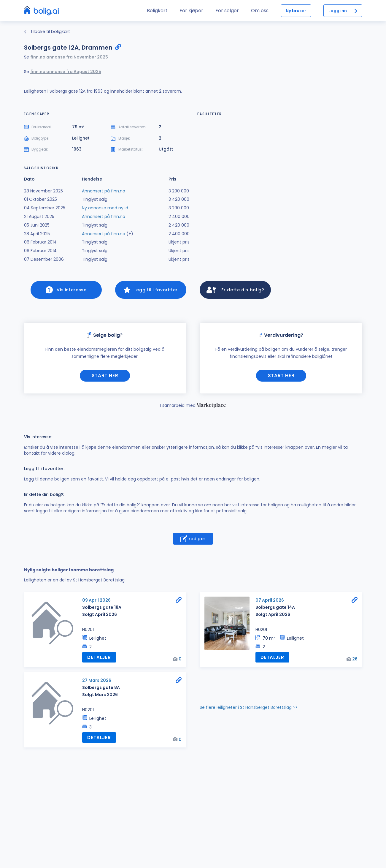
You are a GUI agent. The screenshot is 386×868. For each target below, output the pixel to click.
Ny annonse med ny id (105, 208)
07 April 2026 (270, 601)
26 (355, 660)
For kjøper (191, 11)
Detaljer (98, 658)
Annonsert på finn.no (104, 191)
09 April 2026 (96, 601)
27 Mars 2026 (97, 681)
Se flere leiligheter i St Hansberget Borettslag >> (249, 708)
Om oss (260, 11)
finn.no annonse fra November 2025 (69, 57)
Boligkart (157, 11)
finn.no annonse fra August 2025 (66, 72)
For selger (227, 11)
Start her (105, 377)
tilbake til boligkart (47, 31)
